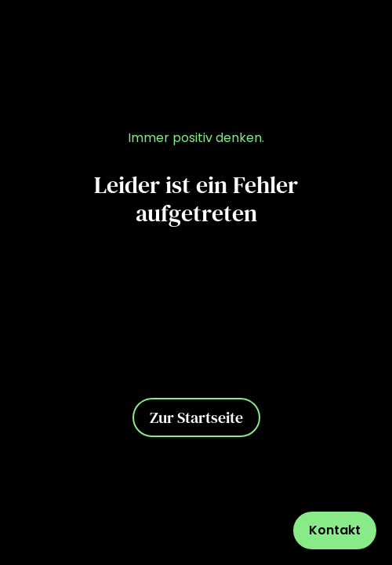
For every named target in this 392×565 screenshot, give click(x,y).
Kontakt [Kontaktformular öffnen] (335, 530)
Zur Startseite (196, 417)
